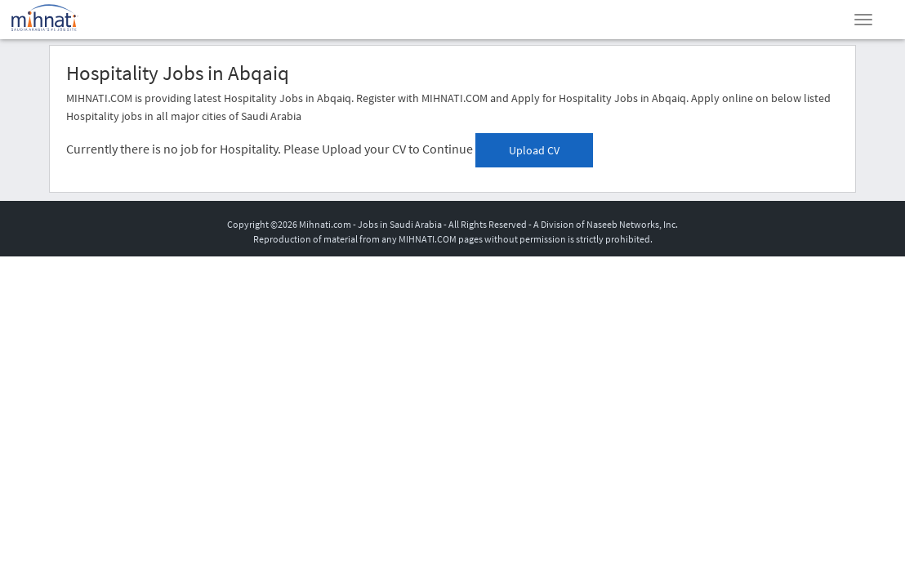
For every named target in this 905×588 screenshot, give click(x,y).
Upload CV (534, 150)
